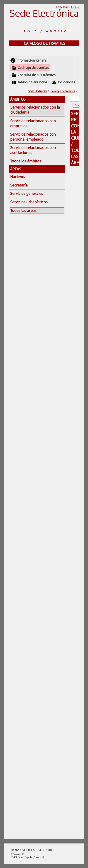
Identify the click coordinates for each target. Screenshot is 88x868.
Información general (32, 60)
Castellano (62, 7)
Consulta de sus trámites (37, 75)
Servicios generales (27, 194)
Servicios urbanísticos (29, 202)
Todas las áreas (23, 211)
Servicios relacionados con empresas (33, 123)
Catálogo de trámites (33, 68)
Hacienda (18, 177)
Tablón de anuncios (32, 82)
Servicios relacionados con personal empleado (33, 137)
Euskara (76, 7)
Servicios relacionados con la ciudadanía (35, 110)
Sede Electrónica (38, 91)
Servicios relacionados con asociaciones (33, 150)
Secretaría (19, 185)
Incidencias (66, 82)
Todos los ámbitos (26, 161)
